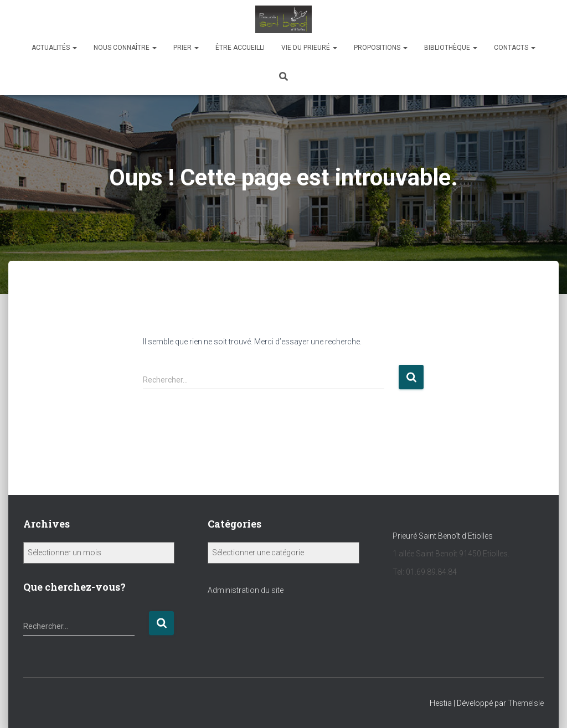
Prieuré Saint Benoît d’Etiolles (444, 536)
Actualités (54, 48)
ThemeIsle (526, 703)
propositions (381, 48)
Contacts (515, 48)
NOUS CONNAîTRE (125, 48)
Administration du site (246, 590)
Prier (186, 48)
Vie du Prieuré (309, 48)
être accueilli (240, 48)
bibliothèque (451, 48)
